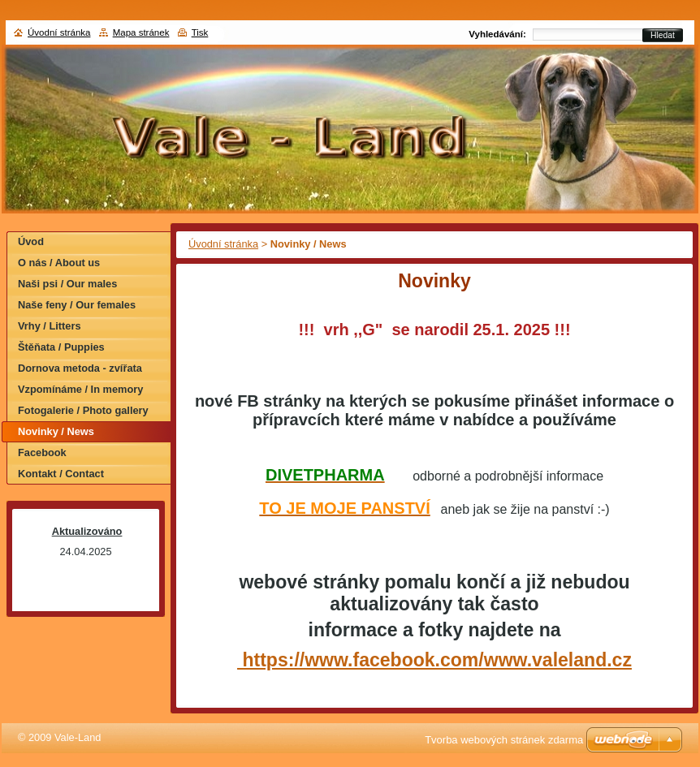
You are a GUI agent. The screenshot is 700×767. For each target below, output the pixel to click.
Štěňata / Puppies (61, 347)
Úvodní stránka (223, 244)
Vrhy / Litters (50, 326)
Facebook (42, 452)
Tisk (200, 32)
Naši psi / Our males (67, 284)
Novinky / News (56, 431)
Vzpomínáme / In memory (80, 389)
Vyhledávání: (497, 34)
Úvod (31, 241)
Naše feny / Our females (77, 305)
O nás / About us (59, 263)
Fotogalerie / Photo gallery (83, 410)
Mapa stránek (141, 32)
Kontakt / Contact (61, 474)
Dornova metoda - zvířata (80, 368)
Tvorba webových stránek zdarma (504, 740)
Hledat (663, 35)
